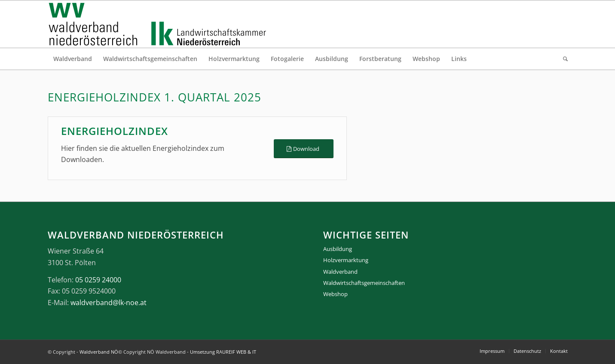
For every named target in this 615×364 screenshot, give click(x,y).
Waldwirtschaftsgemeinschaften (364, 283)
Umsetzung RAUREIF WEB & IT (223, 352)
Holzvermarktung (346, 260)
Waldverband (340, 272)
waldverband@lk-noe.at (109, 303)
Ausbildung (338, 249)
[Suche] (563, 59)
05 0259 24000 (98, 280)
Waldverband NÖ (99, 352)
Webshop (335, 294)
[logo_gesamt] (159, 24)
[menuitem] (73, 59)
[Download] (304, 149)
